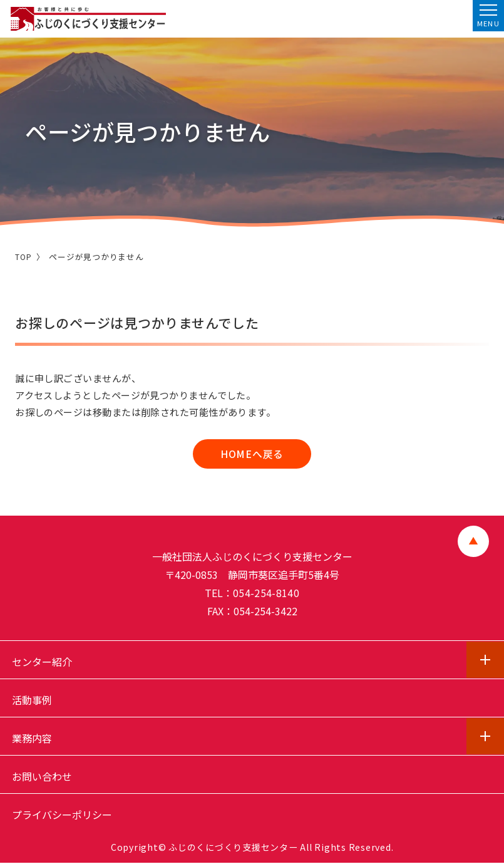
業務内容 (32, 739)
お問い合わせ (42, 778)
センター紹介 (42, 663)
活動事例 (32, 701)
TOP (23, 257)
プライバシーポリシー (62, 816)
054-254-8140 (266, 594)
